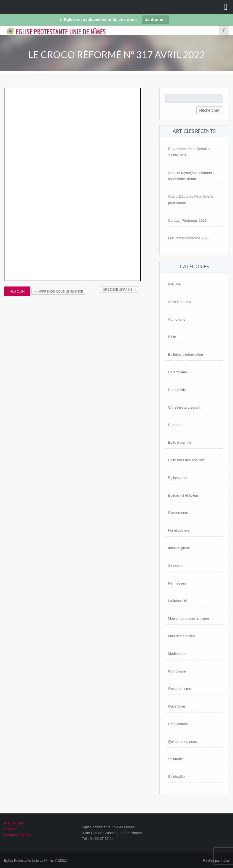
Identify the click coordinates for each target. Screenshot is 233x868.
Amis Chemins (180, 302)
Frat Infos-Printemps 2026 (189, 238)
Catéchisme (177, 372)
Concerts (175, 425)
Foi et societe (179, 530)
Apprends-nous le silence (59, 291)
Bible (172, 337)
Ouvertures (177, 706)
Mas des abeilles (181, 636)
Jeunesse (176, 566)
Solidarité (175, 759)
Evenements (178, 513)
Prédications (178, 724)
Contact (10, 829)
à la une (174, 284)
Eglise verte (177, 478)
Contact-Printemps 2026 (187, 220)
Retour (17, 291)
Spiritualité (176, 777)
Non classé (177, 671)
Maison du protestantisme (188, 618)
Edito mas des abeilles (186, 460)
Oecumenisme (180, 689)
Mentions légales (18, 835)
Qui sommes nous (182, 742)
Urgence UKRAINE (120, 290)
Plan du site (14, 823)
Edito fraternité (180, 442)
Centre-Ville (177, 390)
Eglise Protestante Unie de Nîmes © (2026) (36, 861)
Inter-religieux (179, 548)
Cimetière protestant (184, 407)
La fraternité (177, 601)
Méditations (177, 654)
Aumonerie (177, 319)
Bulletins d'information (185, 354)
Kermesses (177, 583)
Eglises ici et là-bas (183, 495)
